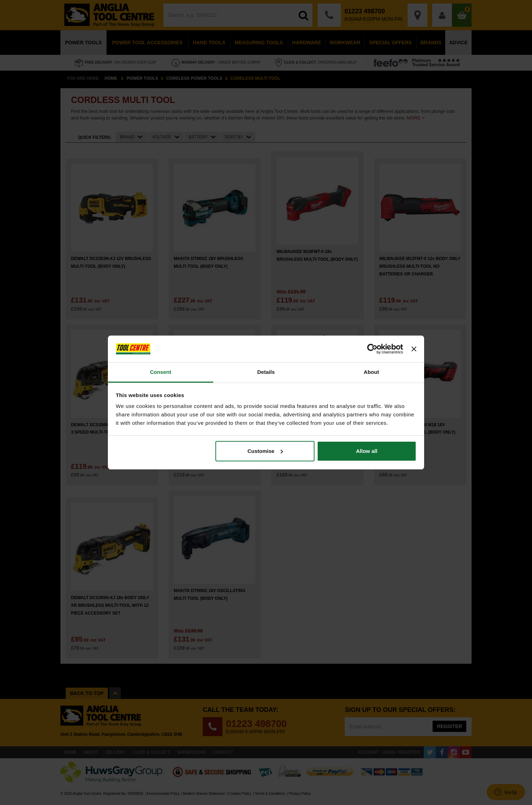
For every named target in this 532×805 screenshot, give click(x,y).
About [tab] (371, 372)
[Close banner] (414, 349)
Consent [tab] (161, 372)
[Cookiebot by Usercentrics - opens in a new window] (372, 349)
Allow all (367, 451)
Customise (265, 451)
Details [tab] (266, 372)
